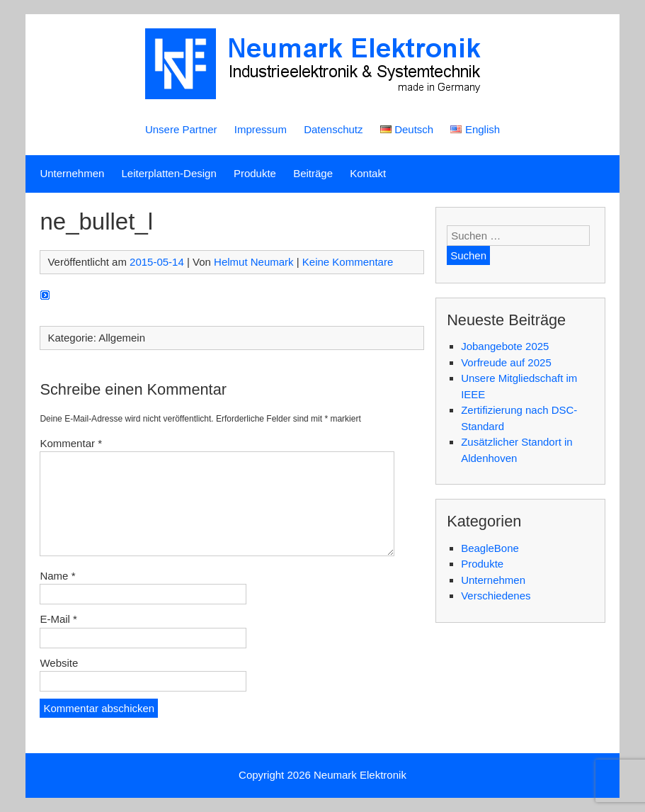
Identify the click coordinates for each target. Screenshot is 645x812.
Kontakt (368, 173)
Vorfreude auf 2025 (506, 362)
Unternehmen (72, 173)
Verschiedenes (496, 596)
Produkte (255, 173)
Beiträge (313, 173)
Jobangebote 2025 (505, 346)
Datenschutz (333, 129)
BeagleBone (490, 548)
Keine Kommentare (348, 262)
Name (57, 576)
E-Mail (58, 619)
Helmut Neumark (254, 262)
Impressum (261, 129)
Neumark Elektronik (360, 775)
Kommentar (71, 443)
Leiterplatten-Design (169, 173)
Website (59, 663)
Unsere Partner (181, 129)
